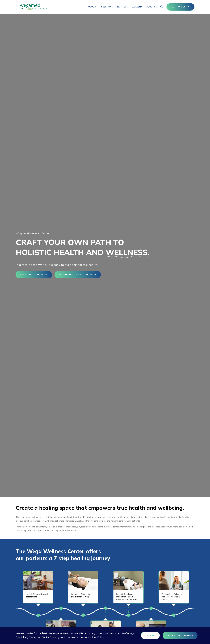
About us (152, 7)
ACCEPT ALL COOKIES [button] (177, 635)
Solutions (107, 7)
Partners (122, 7)
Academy (137, 7)
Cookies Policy (107, 637)
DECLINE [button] (146, 635)
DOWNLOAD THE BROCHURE (79, 275)
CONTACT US (180, 7)
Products (91, 7)
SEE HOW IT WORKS (34, 275)
